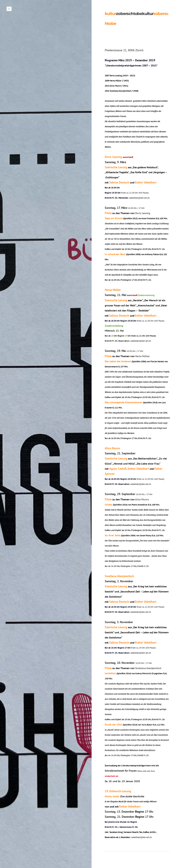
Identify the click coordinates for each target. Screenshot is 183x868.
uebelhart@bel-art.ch (140, 198)
